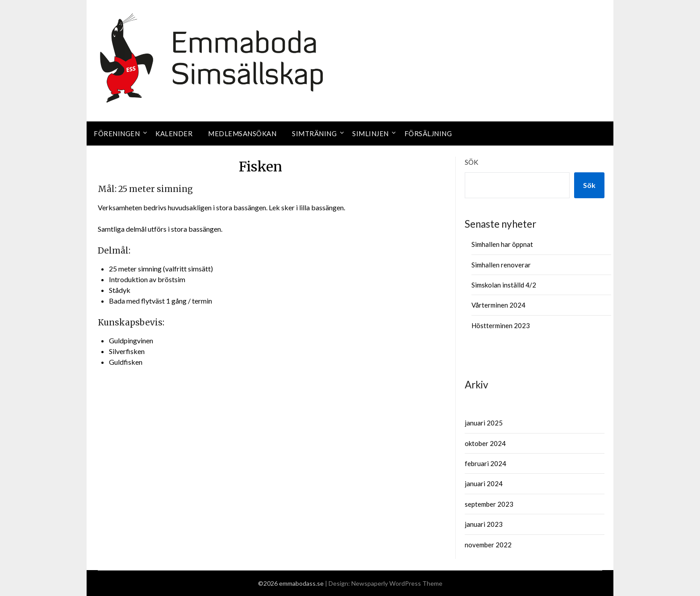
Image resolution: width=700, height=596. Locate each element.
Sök (471, 162)
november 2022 (488, 545)
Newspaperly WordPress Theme (397, 583)
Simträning (314, 133)
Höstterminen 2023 (501, 325)
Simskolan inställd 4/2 (504, 285)
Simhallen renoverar (501, 265)
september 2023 (489, 504)
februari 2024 (485, 463)
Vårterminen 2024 (498, 305)
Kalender (174, 133)
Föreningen (117, 133)
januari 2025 (484, 423)
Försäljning (428, 133)
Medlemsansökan (242, 133)
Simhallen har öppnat (502, 244)
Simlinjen (371, 133)
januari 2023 (484, 524)
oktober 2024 (485, 443)
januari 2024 (484, 483)
